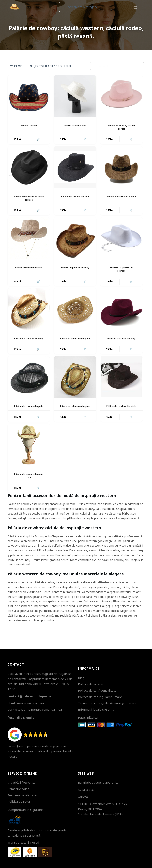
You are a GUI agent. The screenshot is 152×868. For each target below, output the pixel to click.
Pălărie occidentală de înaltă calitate (29, 199)
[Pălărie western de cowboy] (121, 168)
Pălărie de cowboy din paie (29, 414)
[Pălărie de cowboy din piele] (121, 383)
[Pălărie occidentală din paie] (75, 311)
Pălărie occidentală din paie (75, 342)
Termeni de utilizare (22, 795)
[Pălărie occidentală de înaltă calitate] (29, 168)
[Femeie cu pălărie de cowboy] (121, 240)
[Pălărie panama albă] (75, 96)
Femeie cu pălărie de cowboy (121, 270)
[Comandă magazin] (117, 66)
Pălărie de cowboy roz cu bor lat (121, 127)
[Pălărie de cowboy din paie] (29, 383)
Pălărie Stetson (29, 125)
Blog (81, 678)
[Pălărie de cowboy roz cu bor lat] (121, 96)
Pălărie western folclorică (29, 270)
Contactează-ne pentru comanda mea (35, 710)
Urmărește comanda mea (26, 703)
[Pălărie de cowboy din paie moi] (29, 455)
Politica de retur (19, 801)
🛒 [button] (38, 140)
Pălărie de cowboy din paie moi (29, 486)
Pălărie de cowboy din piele (121, 414)
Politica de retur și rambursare (100, 697)
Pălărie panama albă (75, 125)
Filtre (16, 66)
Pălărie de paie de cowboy (75, 270)
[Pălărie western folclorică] (29, 240)
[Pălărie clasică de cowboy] (75, 168)
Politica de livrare (90, 684)
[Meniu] (143, 7)
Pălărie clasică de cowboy (75, 199)
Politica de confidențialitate (97, 690)
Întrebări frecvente (21, 783)
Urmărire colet (18, 789)
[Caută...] (62, 7)
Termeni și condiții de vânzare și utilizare (107, 703)
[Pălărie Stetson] (29, 96)
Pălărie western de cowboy (121, 199)
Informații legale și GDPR (96, 709)
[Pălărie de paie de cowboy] (75, 240)
